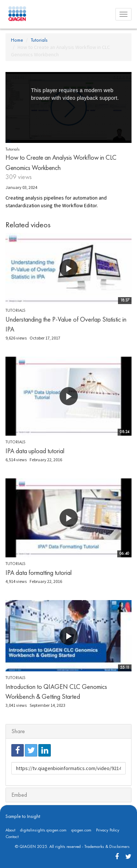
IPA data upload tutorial (35, 451)
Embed (19, 795)
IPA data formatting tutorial (39, 573)
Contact (12, 837)
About (10, 830)
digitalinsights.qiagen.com (43, 830)
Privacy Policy (108, 830)
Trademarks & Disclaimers (107, 846)
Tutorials (39, 40)
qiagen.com (81, 830)
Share (18, 731)
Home (17, 40)
